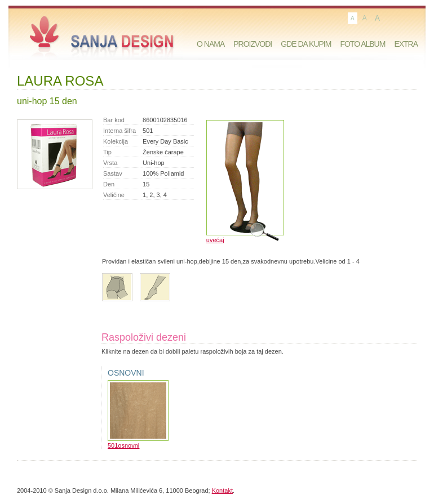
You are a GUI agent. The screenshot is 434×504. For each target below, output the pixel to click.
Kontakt (222, 490)
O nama (211, 44)
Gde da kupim (306, 44)
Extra (406, 44)
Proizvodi (253, 44)
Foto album (362, 44)
